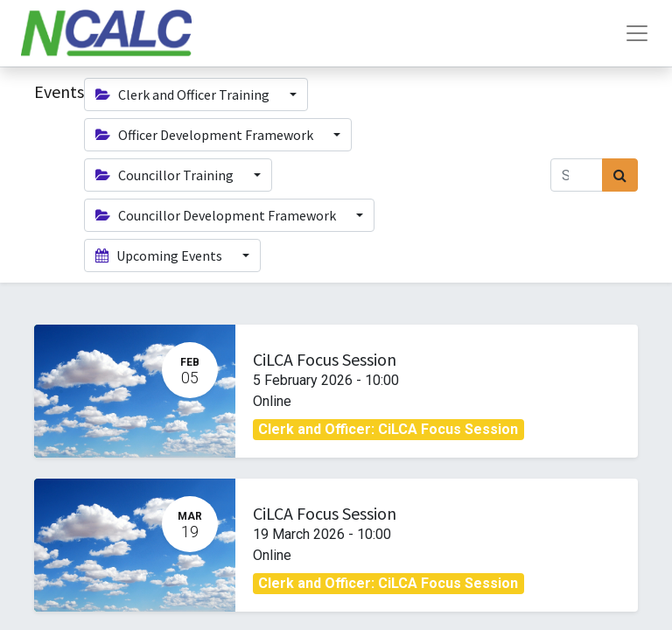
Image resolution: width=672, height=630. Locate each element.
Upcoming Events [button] (160, 255)
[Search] (620, 175)
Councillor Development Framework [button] (217, 215)
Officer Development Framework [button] (206, 135)
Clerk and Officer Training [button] (184, 94)
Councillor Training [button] (166, 175)
